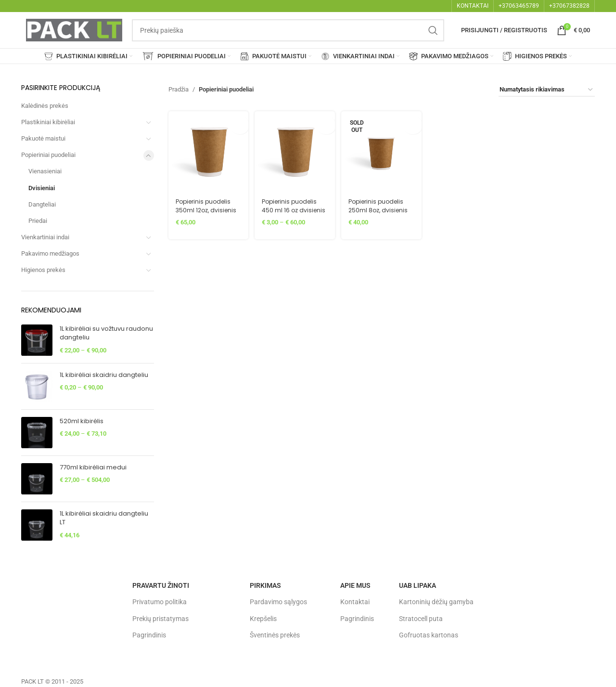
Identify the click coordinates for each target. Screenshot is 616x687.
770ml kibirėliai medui (93, 467)
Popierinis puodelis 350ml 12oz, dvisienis (205, 207)
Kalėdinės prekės (45, 106)
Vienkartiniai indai (45, 237)
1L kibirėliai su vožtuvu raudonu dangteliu (106, 333)
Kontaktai (355, 602)
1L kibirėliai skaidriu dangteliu (104, 375)
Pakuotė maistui (43, 138)
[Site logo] (74, 30)
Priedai (38, 221)
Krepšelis (263, 619)
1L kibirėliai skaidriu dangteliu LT (104, 518)
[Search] (288, 30)
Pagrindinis (149, 635)
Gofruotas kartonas (429, 635)
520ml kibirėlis (82, 421)
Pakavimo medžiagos (50, 253)
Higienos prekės (43, 270)
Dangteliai (42, 204)
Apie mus (355, 585)
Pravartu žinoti (161, 585)
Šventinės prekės (275, 635)
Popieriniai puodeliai (48, 155)
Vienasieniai (45, 171)
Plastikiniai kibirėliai (48, 122)
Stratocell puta (421, 619)
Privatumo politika (160, 602)
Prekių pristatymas (160, 619)
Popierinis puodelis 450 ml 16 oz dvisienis (293, 207)
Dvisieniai (42, 188)
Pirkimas (265, 585)
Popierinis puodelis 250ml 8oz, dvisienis (381, 203)
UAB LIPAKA (417, 585)
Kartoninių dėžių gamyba (436, 602)
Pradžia (179, 89)
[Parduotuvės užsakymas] (547, 90)
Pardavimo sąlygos (278, 602)
